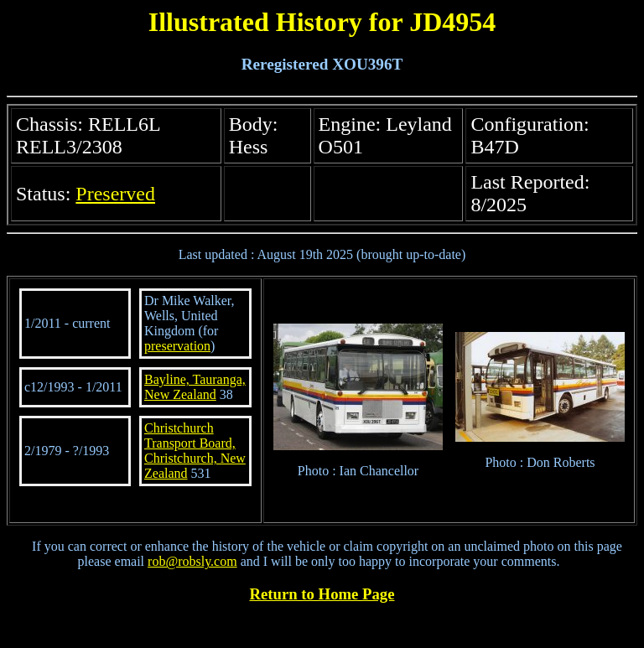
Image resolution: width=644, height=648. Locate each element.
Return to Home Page (322, 594)
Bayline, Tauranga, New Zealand (195, 387)
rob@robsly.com (192, 561)
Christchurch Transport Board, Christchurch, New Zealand (195, 451)
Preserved (115, 194)
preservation (177, 346)
